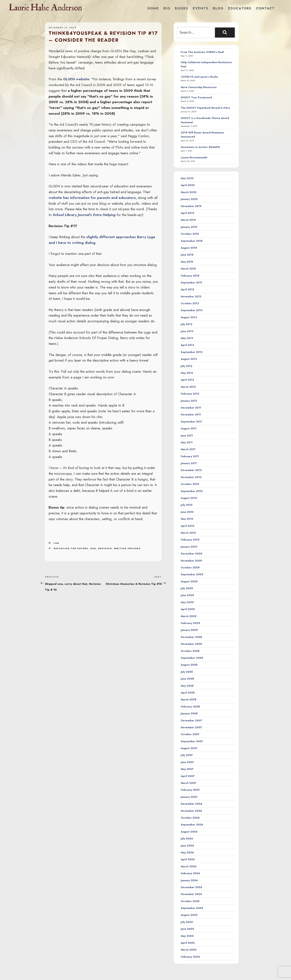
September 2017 (192, 283)
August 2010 (189, 498)
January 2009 (189, 630)
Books (182, 8)
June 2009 (187, 595)
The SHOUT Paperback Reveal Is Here (205, 108)
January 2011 (189, 463)
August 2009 (189, 581)
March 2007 (188, 783)
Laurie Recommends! (194, 157)
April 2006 (188, 859)
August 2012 (189, 359)
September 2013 (192, 310)
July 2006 (187, 839)
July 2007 (187, 755)
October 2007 (190, 734)
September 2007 (192, 741)
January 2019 (189, 227)
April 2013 (187, 345)
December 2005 (191, 887)
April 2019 (188, 213)
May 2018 (187, 262)
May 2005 (187, 936)
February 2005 (190, 957)
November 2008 (191, 644)
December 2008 (191, 637)
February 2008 (190, 707)
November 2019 (191, 206)
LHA (56, 543)
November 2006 (191, 811)
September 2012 (192, 352)
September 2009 (192, 574)
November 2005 (191, 894)
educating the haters (71, 548)
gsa (93, 548)
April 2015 (187, 289)
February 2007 (190, 790)
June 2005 (187, 929)
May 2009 (187, 602)
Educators (240, 8)
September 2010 (192, 491)
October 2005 (190, 901)
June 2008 (187, 679)
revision (105, 548)
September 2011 (191, 422)
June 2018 (187, 255)
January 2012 (189, 401)
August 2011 (189, 428)
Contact (265, 8)
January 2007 (189, 797)
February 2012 (190, 394)
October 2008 (190, 651)
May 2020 (187, 178)
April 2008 (188, 693)
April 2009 (188, 609)
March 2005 (189, 950)
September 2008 (192, 658)
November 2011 (191, 415)
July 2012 (187, 366)
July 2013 (187, 324)
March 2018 (188, 269)
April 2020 (188, 185)
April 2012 (187, 380)
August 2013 (189, 317)
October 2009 (190, 568)
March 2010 (188, 533)
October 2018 (190, 234)
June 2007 (187, 762)
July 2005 (187, 922)
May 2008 (187, 686)
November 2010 (191, 477)
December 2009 (192, 554)
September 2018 (192, 241)
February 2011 (190, 456)
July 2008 (187, 672)
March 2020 (189, 192)
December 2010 (191, 470)
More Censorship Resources (199, 87)
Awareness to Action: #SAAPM (200, 147)
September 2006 (192, 825)
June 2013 (187, 331)
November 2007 (191, 727)
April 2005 (188, 943)
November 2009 (191, 561)
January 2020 (189, 199)
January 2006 (189, 880)
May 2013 (187, 338)
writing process (127, 548)
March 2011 (188, 449)
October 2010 (190, 484)
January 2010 (189, 547)
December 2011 (191, 408)
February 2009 (190, 623)
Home (153, 8)
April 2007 (188, 776)
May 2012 (187, 373)
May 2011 (187, 442)
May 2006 (187, 852)
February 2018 (190, 276)
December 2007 (191, 721)
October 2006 (190, 818)
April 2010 (188, 526)
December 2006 (192, 804)
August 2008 (189, 665)
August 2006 (189, 832)
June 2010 (187, 512)
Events (201, 8)
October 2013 (190, 303)
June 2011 (187, 436)
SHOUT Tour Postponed (196, 97)
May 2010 (187, 519)
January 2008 (189, 713)
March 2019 (188, 220)
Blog (218, 8)
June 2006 (187, 846)
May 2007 (187, 769)
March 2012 (188, 387)
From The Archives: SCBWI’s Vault (202, 52)
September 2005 (192, 908)
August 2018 (189, 248)
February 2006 (190, 873)
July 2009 (187, 588)
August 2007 (189, 748)
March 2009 (189, 616)
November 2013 (191, 296)
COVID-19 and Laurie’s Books (199, 77)
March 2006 (189, 866)
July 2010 (187, 505)
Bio (167, 8)
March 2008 (189, 699)
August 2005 (189, 915)
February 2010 (190, 540)
